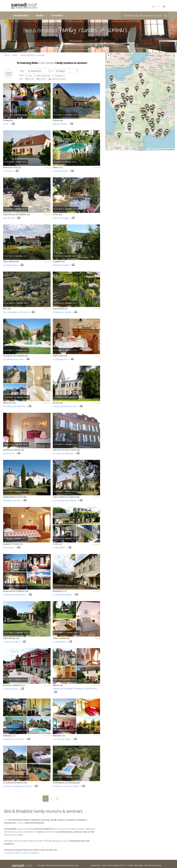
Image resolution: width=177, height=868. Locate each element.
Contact (130, 865)
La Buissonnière (10, 265)
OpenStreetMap (164, 150)
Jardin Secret (9, 453)
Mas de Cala (9, 218)
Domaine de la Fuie (12, 500)
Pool (29, 76)
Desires (40, 15)
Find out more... (76, 41)
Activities (57, 15)
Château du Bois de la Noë (65, 406)
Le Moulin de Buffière (62, 595)
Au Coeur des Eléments (63, 453)
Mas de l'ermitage (61, 218)
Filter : (22, 71)
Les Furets (8, 171)
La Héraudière (59, 548)
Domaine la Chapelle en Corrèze (17, 786)
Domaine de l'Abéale (62, 312)
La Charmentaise (60, 171)
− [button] (109, 59)
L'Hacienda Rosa (11, 689)
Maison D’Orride (60, 124)
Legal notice (95, 865)
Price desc (41, 79)
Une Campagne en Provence (16, 312)
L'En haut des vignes (62, 739)
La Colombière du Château (65, 500)
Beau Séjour (9, 548)
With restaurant (42, 76)
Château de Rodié (61, 265)
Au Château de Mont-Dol (14, 406)
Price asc (30, 79)
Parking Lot (59, 76)
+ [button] (109, 56)
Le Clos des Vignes (11, 642)
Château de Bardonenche (14, 595)
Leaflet (154, 150)
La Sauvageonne (60, 359)
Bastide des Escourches (14, 739)
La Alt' (6, 124)
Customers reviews (57, 79)
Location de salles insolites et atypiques (22, 853)
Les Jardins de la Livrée (13, 359)
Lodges (139, 865)
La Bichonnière (59, 642)
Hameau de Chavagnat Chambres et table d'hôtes (75, 688)
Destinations (21, 15)
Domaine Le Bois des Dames (66, 786)
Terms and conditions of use (114, 865)
